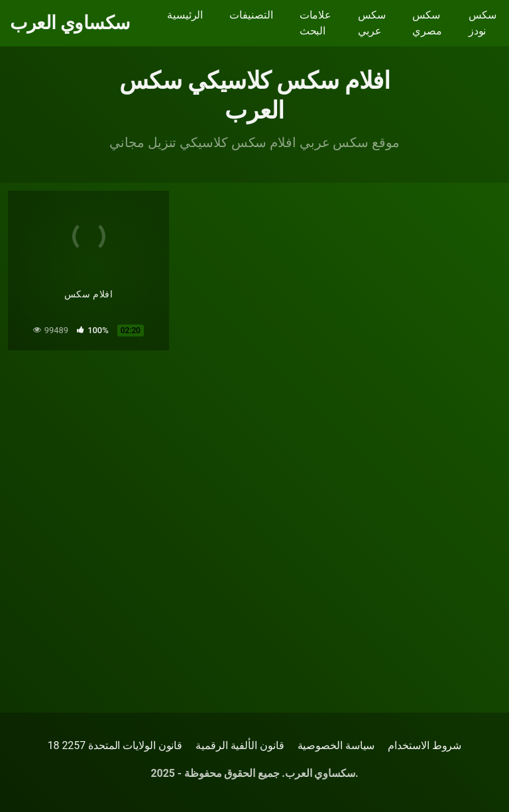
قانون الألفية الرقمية (240, 745)
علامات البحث (316, 23)
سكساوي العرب (70, 23)
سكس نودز (482, 23)
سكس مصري (427, 23)
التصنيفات (251, 15)
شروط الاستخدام (424, 745)
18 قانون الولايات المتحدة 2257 (115, 745)
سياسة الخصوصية (336, 745)
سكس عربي (372, 23)
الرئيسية (185, 15)
